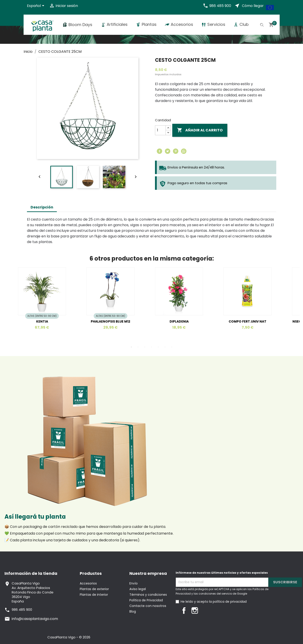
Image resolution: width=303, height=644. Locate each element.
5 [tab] (158, 347)
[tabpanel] (117, 304)
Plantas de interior (94, 595)
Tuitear (168, 151)
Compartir (159, 151)
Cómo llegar (253, 6)
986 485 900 (220, 6)
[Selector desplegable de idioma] (36, 6)
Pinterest (176, 151)
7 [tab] (172, 347)
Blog (133, 611)
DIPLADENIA (179, 321)
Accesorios (88, 583)
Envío (134, 583)
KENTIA (42, 321)
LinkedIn (206, 611)
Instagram (195, 611)
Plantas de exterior (94, 589)
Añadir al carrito (200, 130)
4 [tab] (152, 347)
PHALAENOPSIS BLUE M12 (111, 321)
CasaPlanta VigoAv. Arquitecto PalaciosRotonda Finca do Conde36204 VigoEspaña (33, 592)
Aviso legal (138, 589)
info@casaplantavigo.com (35, 619)
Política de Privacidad (146, 600)
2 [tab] (138, 347)
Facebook (184, 611)
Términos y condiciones (148, 595)
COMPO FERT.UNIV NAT (248, 321)
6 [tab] (165, 347)
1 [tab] (131, 347)
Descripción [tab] (42, 207)
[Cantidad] (160, 130)
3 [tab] (145, 347)
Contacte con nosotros (148, 606)
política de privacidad (230, 602)
